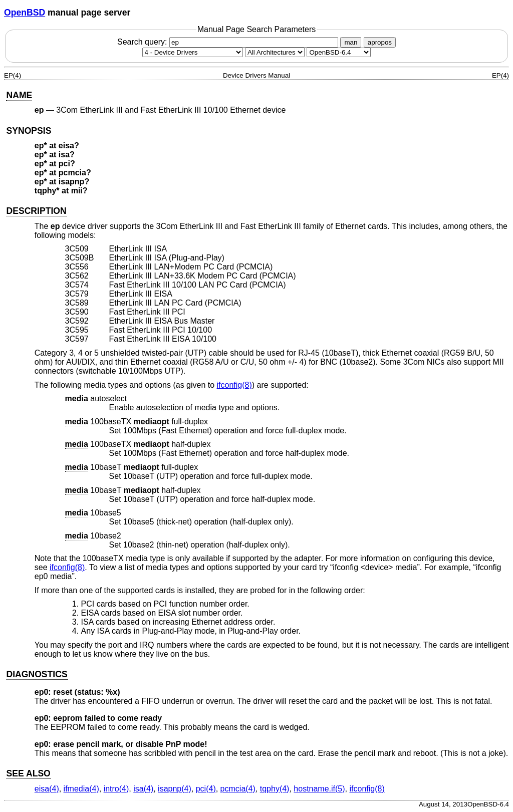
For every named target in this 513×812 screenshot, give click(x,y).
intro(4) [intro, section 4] (116, 789)
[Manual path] (339, 52)
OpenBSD (25, 13)
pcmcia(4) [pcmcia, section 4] (238, 789)
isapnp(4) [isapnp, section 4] (175, 789)
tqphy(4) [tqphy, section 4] (275, 789)
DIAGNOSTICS (37, 674)
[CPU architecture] (275, 52)
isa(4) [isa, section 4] (143, 789)
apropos (380, 42)
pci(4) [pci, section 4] (206, 789)
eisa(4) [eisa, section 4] (47, 789)
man (351, 42)
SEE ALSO (28, 773)
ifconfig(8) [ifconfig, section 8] (234, 385)
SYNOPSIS (29, 131)
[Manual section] (193, 52)
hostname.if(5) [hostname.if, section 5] (319, 789)
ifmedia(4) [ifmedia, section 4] (81, 789)
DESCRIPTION (36, 211)
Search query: (229, 42)
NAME (19, 95)
